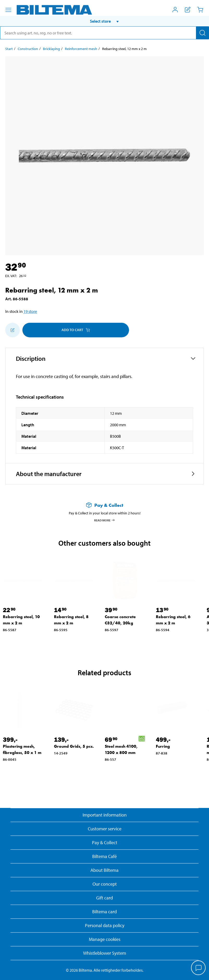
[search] (104, 33)
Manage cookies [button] (105, 939)
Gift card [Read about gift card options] (104, 898)
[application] (199, 968)
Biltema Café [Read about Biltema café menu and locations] (104, 856)
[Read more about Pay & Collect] (104, 505)
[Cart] (200, 10)
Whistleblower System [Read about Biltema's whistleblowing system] (105, 953)
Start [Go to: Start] (9, 49)
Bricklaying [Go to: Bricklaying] (51, 49)
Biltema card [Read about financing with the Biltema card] (104, 912)
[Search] (202, 33)
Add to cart (76, 330)
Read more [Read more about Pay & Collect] (105, 520)
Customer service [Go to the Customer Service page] (105, 829)
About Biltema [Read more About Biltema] (104, 870)
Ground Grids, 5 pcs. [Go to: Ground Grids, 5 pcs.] (74, 746)
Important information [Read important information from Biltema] (105, 815)
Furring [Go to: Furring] (163, 746)
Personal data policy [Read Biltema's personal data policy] (105, 925)
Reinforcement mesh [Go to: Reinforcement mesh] (81, 49)
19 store (30, 311)
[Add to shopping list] (13, 330)
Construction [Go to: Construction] (28, 49)
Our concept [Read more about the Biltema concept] (105, 884)
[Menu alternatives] (8, 10)
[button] (104, 21)
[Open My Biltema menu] (175, 10)
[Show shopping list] (188, 10)
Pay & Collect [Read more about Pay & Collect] (105, 842)
